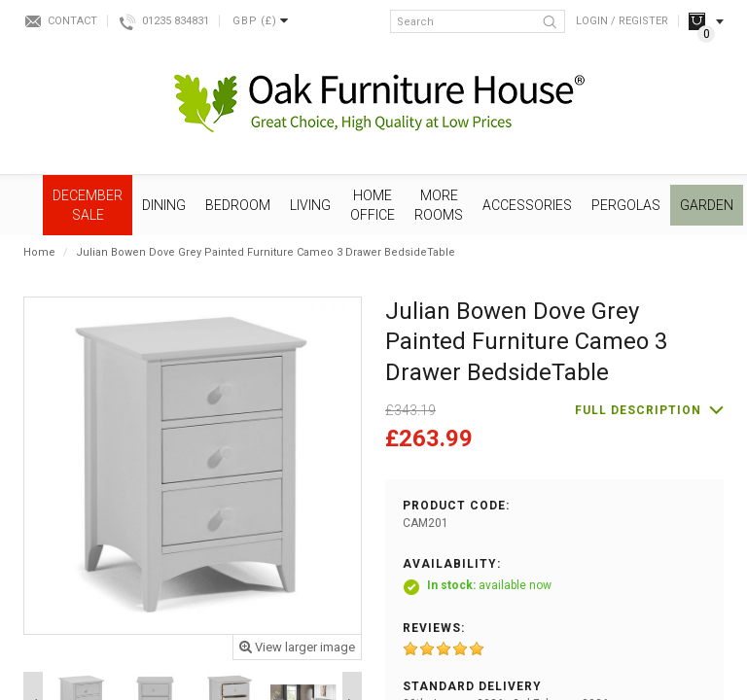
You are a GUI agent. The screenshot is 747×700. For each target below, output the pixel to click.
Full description (638, 410)
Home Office (373, 205)
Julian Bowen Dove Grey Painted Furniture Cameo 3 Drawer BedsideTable (266, 252)
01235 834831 (176, 21)
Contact (72, 21)
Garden (707, 205)
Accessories (527, 205)
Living (310, 205)
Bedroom (238, 205)
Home (39, 252)
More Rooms (439, 205)
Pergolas (626, 205)
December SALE (88, 205)
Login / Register (622, 21)
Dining (164, 205)
